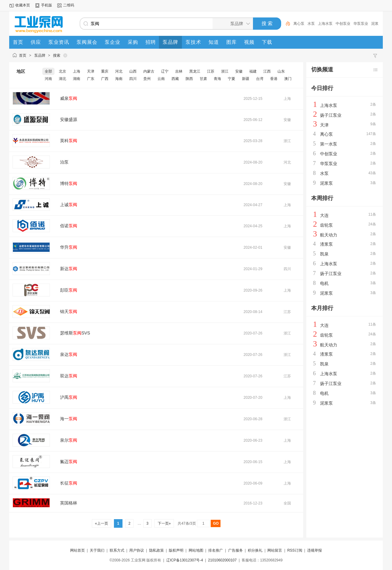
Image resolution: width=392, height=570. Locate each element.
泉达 (69, 354)
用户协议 (137, 550)
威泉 (69, 98)
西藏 (175, 79)
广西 (105, 79)
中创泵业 (343, 24)
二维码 (69, 5)
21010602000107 (222, 560)
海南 (119, 79)
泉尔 (69, 440)
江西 (267, 71)
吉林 (179, 71)
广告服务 (236, 550)
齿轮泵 (326, 225)
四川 (133, 79)
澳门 (288, 79)
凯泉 (324, 254)
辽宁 (165, 71)
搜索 (57, 55)
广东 (91, 79)
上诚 (69, 205)
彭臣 (69, 290)
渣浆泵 (326, 244)
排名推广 (216, 550)
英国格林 (69, 503)
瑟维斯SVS (75, 333)
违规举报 (315, 550)
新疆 (246, 79)
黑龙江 (195, 71)
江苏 (211, 71)
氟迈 (69, 462)
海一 (69, 419)
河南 (48, 79)
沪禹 (69, 397)
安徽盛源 (69, 119)
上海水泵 (325, 24)
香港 (274, 79)
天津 (91, 71)
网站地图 (196, 550)
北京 (62, 71)
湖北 (62, 79)
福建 (253, 71)
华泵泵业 (361, 24)
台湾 (260, 79)
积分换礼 (255, 550)
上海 (77, 71)
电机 (324, 283)
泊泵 (64, 162)
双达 (69, 376)
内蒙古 (149, 71)
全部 (48, 71)
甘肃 (203, 79)
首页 (23, 55)
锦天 (69, 311)
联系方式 (117, 550)
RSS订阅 (295, 550)
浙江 (225, 71)
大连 (324, 215)
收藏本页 (23, 5)
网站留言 (275, 550)
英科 (69, 141)
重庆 (105, 71)
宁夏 (232, 79)
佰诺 (69, 226)
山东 (281, 71)
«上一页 (102, 523)
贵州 (147, 79)
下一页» (164, 523)
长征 (69, 483)
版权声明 (176, 550)
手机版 (47, 5)
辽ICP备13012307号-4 (185, 560)
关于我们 (97, 550)
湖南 (77, 79)
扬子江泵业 (331, 115)
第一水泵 (329, 144)
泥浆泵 (326, 183)
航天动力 (329, 235)
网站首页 (77, 550)
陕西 (189, 79)
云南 (161, 79)
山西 (133, 71)
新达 (69, 269)
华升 (69, 247)
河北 (119, 71)
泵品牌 (40, 55)
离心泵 (299, 24)
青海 (217, 79)
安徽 (239, 71)
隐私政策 (156, 550)
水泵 (311, 24)
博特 (69, 183)
